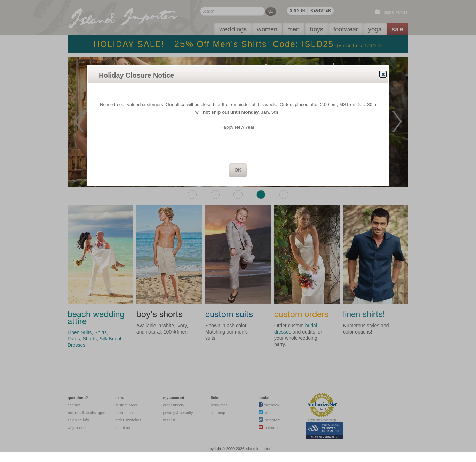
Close (383, 74)
